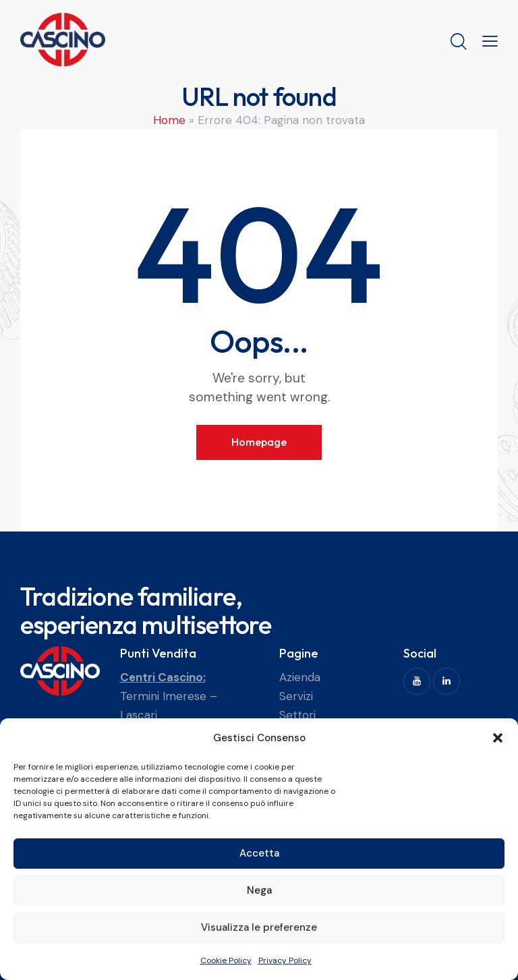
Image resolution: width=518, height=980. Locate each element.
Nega (259, 890)
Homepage (259, 442)
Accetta (259, 853)
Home (169, 120)
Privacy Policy (285, 960)
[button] (498, 738)
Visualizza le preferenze (259, 927)
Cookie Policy (226, 960)
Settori (297, 715)
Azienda (300, 677)
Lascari (139, 715)
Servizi (296, 696)
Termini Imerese (163, 696)
